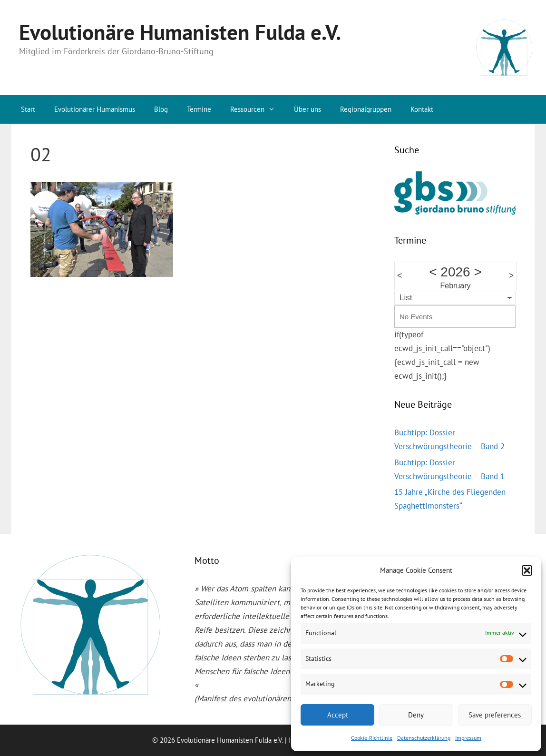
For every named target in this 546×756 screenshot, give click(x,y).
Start (28, 109)
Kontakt (422, 109)
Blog (161, 109)
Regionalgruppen (366, 109)
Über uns (307, 109)
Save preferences (495, 715)
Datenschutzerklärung (424, 738)
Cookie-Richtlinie (372, 738)
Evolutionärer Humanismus (95, 109)
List (406, 298)
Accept (338, 715)
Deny (416, 715)
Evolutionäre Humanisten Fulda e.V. (180, 32)
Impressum (468, 738)
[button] (527, 570)
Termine (199, 109)
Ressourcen (257, 109)
